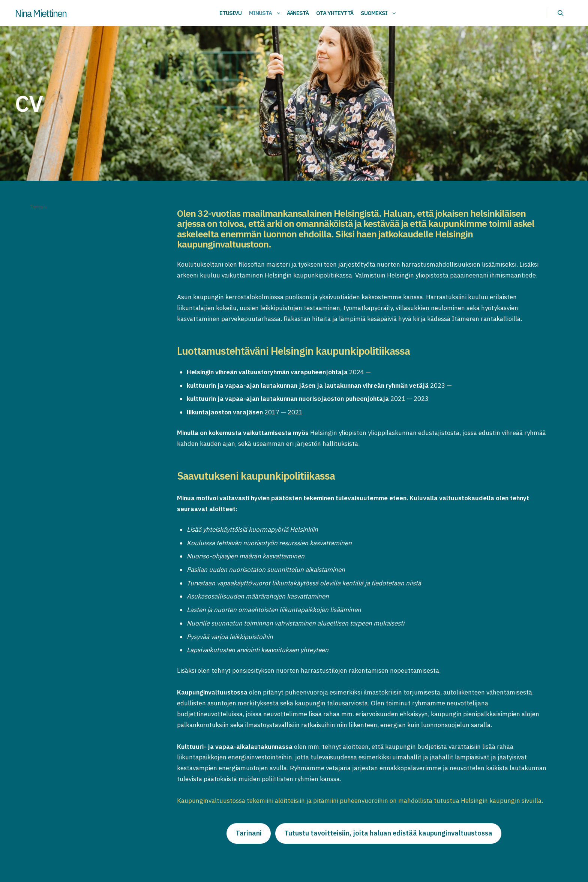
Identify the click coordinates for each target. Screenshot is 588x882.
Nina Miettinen (41, 13)
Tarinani (38, 207)
